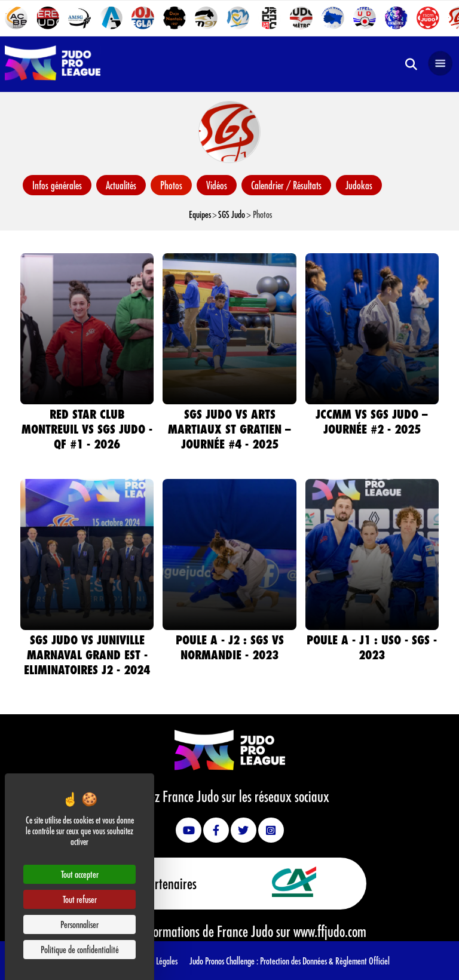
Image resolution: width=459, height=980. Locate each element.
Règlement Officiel (362, 961)
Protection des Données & (298, 961)
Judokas (359, 185)
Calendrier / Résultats (286, 185)
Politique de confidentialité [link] (80, 949)
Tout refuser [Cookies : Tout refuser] (80, 899)
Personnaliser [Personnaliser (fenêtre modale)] (79, 924)
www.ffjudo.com (330, 931)
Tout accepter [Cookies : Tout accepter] (80, 874)
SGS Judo (232, 214)
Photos (171, 185)
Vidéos (217, 185)
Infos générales (57, 185)
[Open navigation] (440, 64)
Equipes (200, 214)
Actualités (121, 185)
